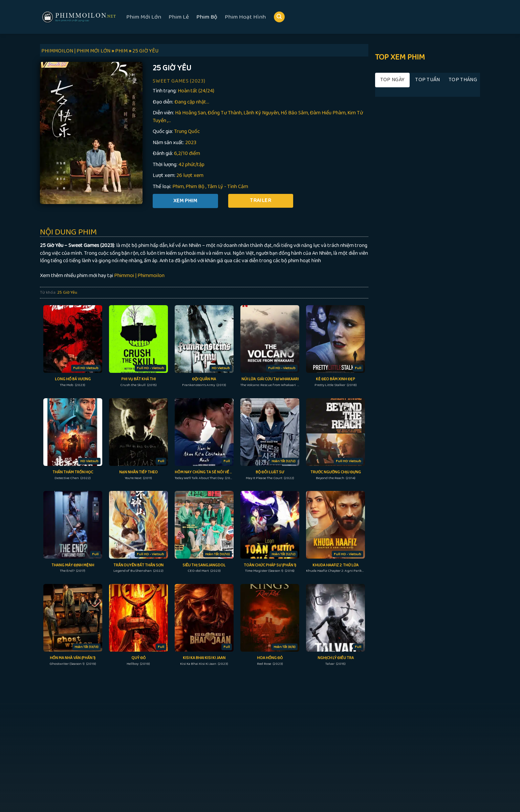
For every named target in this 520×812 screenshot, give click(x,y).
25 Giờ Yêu (67, 292)
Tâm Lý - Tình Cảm (228, 187)
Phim (178, 187)
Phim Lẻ (179, 17)
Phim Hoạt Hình (245, 17)
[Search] (279, 17)
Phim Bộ (207, 17)
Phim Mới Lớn (144, 17)
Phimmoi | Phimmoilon (139, 276)
